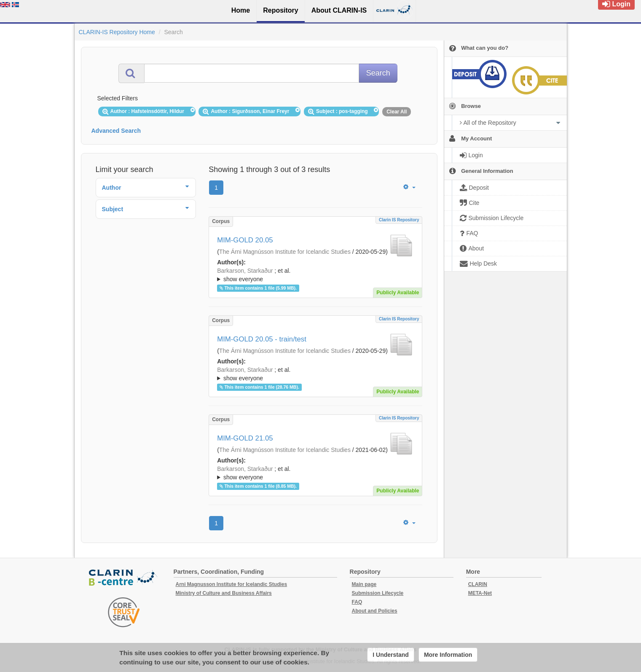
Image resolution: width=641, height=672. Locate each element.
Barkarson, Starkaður (245, 271)
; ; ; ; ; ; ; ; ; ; (315, 473)
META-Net (480, 593)
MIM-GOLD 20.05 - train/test (262, 339)
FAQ (357, 602)
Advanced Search (116, 131)
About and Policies (375, 611)
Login (616, 4)
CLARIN (478, 584)
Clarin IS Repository (399, 220)
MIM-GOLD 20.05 (245, 240)
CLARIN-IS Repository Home (117, 32)
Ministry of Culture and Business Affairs (224, 593)
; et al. (315, 275)
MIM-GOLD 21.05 (245, 438)
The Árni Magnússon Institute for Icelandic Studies (285, 252)
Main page (364, 584)
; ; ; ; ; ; (315, 275)
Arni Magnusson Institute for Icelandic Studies (232, 584)
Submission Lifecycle (378, 593)
